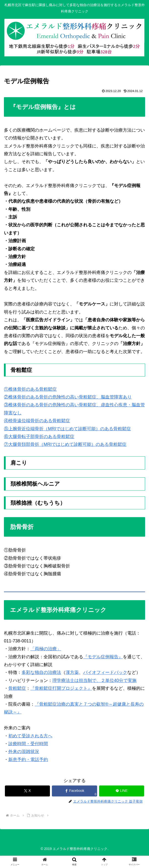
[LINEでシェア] (122, 791)
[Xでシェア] (28, 791)
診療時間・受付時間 (28, 744)
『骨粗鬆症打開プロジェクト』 (61, 688)
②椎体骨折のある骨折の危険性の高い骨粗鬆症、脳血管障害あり (68, 397)
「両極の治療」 (46, 649)
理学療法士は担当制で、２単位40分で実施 (94, 680)
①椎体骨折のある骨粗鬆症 (30, 389)
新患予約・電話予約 (28, 760)
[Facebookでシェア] (74, 791)
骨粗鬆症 (17, 688)
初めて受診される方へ (30, 736)
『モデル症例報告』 (103, 657)
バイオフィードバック (105, 672)
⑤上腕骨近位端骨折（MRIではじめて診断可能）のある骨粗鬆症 (67, 429)
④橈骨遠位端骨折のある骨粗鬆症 (37, 421)
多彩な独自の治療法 (41, 672)
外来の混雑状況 (24, 752)
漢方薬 (72, 672)
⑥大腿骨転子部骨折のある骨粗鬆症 (39, 437)
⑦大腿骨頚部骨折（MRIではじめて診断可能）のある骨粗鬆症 (65, 444)
